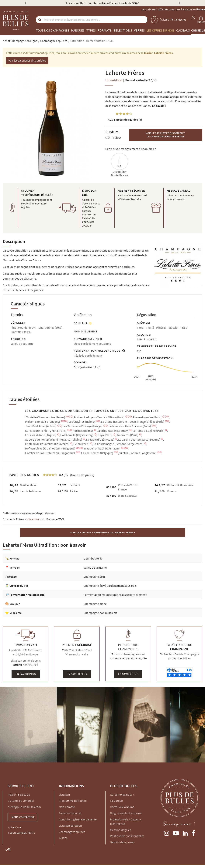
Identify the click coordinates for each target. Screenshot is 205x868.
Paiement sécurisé (70, 813)
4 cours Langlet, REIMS (21, 833)
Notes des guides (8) (125, 119)
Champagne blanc (95, 604)
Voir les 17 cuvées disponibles (27, 60)
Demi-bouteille (93, 558)
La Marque (116, 801)
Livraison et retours (71, 826)
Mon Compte (67, 807)
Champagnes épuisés (72, 832)
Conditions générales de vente (78, 819)
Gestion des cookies (122, 842)
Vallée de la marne (95, 567)
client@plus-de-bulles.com (24, 807)
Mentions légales (120, 830)
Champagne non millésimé (101, 613)
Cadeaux (183, 30)
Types (91, 30)
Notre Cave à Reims (122, 807)
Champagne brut (94, 577)
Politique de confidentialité (127, 836)
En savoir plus (26, 674)
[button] (8, 850)
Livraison (64, 795)
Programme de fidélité (73, 801)
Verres (139, 30)
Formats (105, 30)
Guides (63, 838)
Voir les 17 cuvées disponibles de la (166, 135)
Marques (78, 30)
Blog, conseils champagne (126, 813)
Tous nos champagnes (53, 30)
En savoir (159, 106)
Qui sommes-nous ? (122, 795)
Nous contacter (23, 817)
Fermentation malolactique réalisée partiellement (115, 595)
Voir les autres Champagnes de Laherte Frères (102, 532)
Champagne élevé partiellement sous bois (110, 586)
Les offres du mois (160, 30)
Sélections (123, 30)
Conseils (198, 30)
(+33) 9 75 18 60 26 (19, 795)
